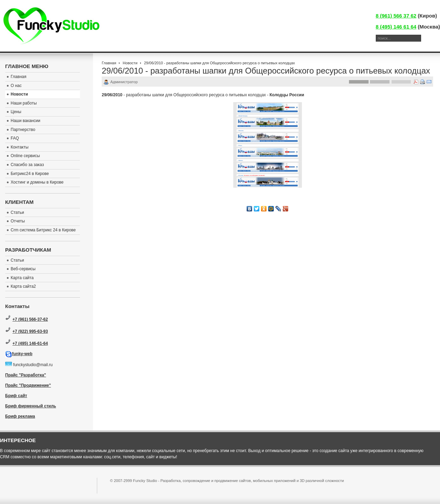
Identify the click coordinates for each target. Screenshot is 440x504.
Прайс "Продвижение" (28, 385)
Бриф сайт (16, 396)
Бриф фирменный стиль (31, 406)
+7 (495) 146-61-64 (30, 343)
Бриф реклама (20, 416)
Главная (109, 63)
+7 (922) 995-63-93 (30, 331)
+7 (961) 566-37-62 (30, 319)
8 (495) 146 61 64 (396, 27)
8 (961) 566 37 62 (396, 16)
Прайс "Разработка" (26, 375)
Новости (130, 63)
